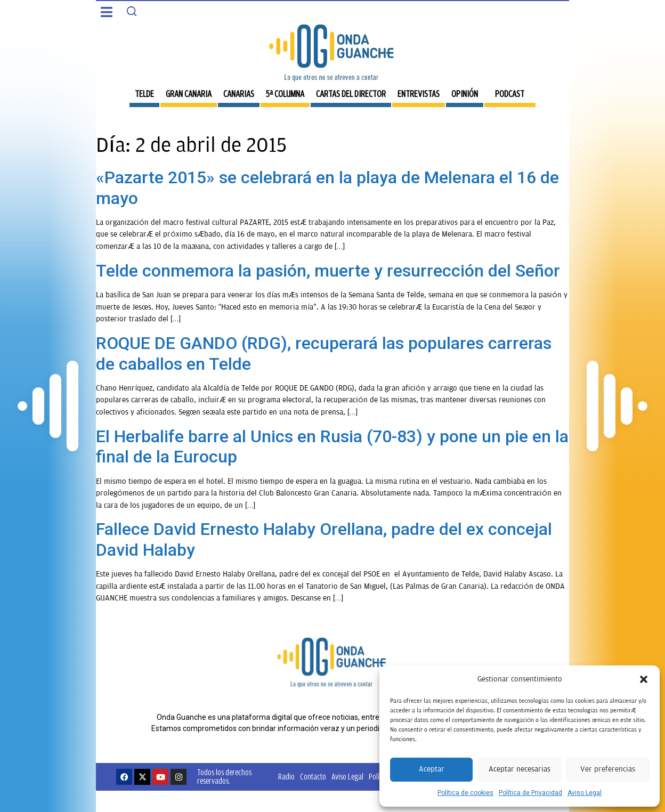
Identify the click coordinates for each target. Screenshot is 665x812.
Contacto (313, 777)
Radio (286, 777)
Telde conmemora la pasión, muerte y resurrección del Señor (328, 271)
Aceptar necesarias (520, 769)
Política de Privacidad (530, 793)
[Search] (132, 11)
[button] (644, 679)
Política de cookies (465, 793)
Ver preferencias (608, 769)
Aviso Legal (585, 793)
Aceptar (432, 769)
